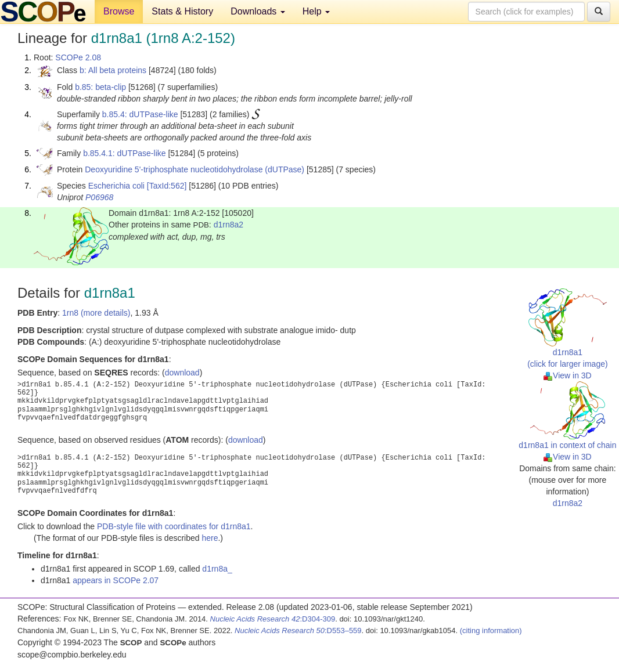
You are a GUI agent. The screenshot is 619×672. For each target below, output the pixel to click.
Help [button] (316, 11)
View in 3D (568, 375)
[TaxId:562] (167, 186)
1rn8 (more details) (96, 313)
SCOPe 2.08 (78, 57)
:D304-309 (273, 619)
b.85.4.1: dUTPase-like (124, 153)
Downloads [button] (258, 11)
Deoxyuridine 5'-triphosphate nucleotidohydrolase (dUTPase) (195, 169)
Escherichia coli (116, 186)
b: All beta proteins (113, 70)
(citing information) (491, 631)
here (210, 538)
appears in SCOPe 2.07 (116, 580)
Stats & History (182, 11)
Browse (119, 11)
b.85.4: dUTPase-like (140, 114)
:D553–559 (298, 631)
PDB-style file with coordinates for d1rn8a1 (174, 526)
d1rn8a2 (228, 225)
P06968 (99, 197)
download (182, 373)
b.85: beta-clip (100, 87)
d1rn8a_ (217, 569)
